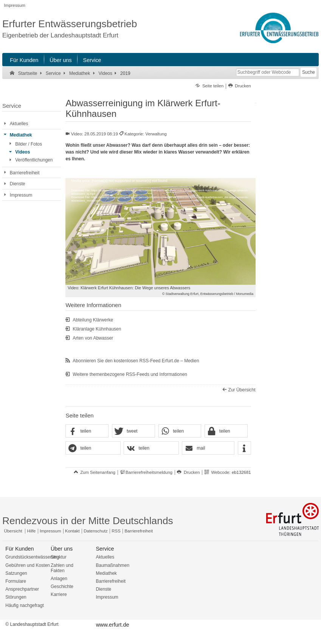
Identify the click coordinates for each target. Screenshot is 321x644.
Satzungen (16, 573)
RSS (116, 531)
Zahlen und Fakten (62, 568)
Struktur (59, 557)
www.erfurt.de (113, 625)
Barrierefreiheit (139, 531)
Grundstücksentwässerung (32, 557)
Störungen (16, 597)
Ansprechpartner (22, 589)
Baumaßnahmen (112, 565)
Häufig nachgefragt (24, 605)
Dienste (103, 589)
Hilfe (32, 531)
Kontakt (72, 531)
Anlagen (59, 579)
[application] (160, 231)
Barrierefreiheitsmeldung (149, 472)
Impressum (15, 5)
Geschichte (62, 587)
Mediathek (106, 573)
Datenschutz (95, 531)
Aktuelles (105, 557)
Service (92, 60)
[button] (87, 431)
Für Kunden (24, 60)
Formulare (16, 581)
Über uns (60, 60)
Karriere (59, 594)
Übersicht (13, 531)
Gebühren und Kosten (27, 565)
